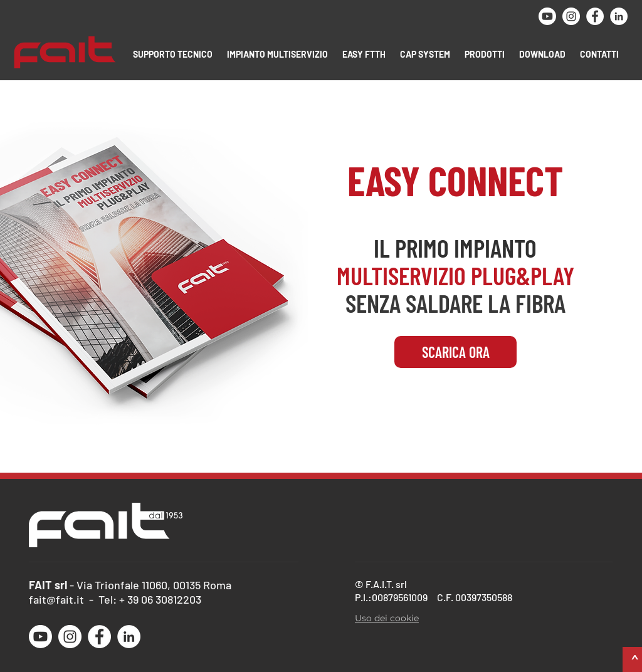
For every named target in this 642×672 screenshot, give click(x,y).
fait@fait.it (56, 599)
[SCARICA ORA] (455, 352)
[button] (174, 54)
